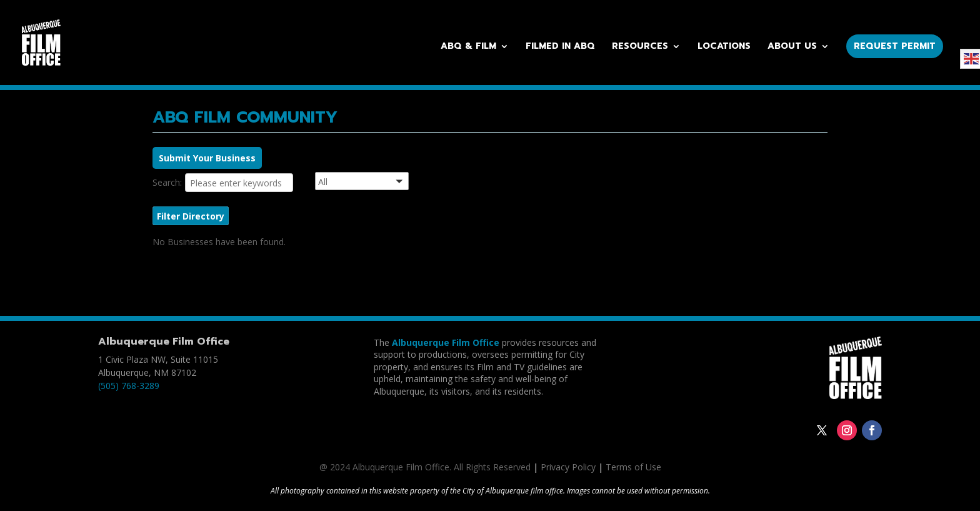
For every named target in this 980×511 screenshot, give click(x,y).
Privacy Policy (568, 467)
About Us (792, 47)
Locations (724, 47)
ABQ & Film (468, 47)
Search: (167, 182)
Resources (640, 47)
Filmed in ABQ (560, 47)
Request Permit (895, 46)
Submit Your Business (207, 158)
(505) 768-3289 (129, 386)
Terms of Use (633, 467)
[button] (377, 183)
